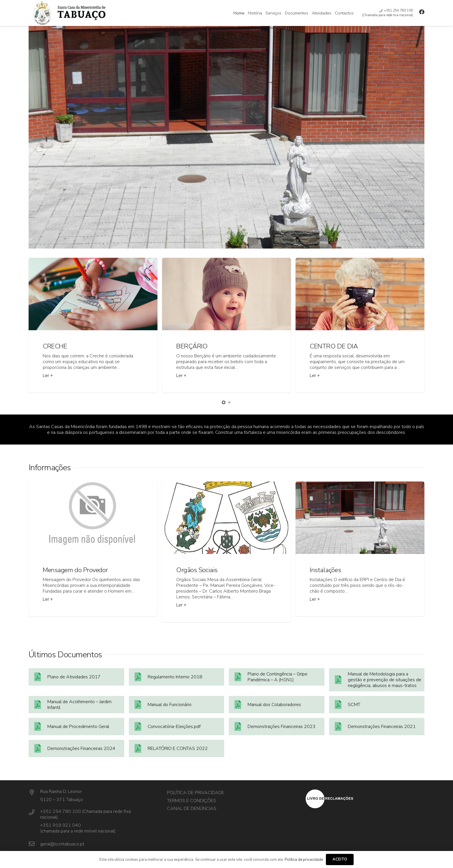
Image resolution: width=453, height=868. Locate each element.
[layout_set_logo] (365, 799)
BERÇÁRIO (192, 346)
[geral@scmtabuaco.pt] (34, 844)
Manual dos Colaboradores (274, 705)
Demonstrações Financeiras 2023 (282, 727)
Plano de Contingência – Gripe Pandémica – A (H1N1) (277, 677)
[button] (224, 402)
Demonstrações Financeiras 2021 (382, 727)
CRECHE (55, 346)
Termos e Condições (192, 801)
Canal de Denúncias (192, 809)
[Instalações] (360, 549)
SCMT (354, 705)
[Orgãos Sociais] (226, 552)
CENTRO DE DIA (334, 346)
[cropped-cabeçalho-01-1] (94, 13)
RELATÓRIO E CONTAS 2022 (178, 748)
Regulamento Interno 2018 (175, 677)
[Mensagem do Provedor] (93, 549)
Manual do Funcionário (170, 705)
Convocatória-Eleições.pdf (174, 727)
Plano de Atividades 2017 (74, 677)
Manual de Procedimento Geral (78, 727)
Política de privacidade (196, 793)
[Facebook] (422, 12)
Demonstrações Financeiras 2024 (81, 748)
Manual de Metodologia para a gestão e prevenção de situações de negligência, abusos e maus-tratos (385, 680)
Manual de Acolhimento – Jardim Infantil (79, 705)
